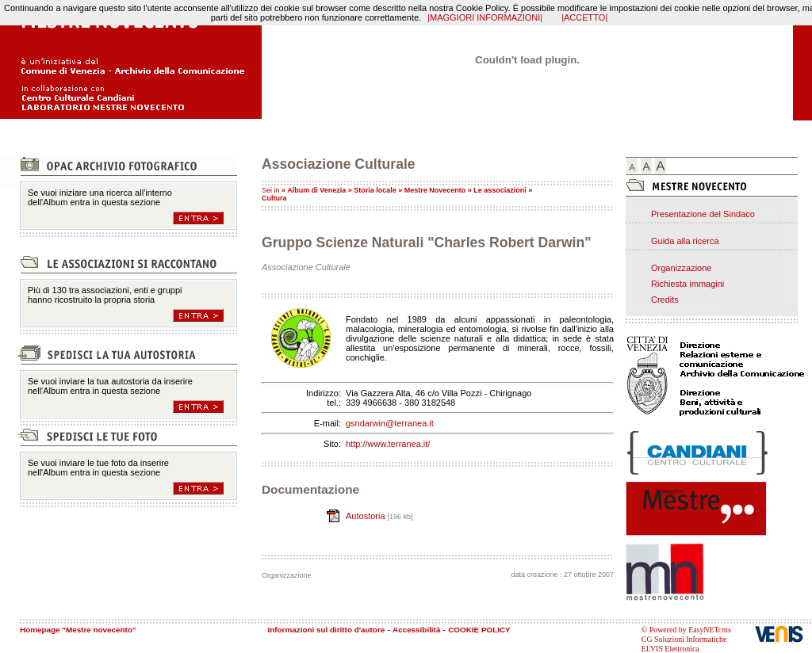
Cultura (274, 198)
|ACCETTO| (584, 17)
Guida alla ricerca (685, 241)
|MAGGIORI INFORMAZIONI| (485, 17)
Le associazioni (500, 190)
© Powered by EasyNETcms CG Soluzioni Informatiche (686, 634)
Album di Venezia (316, 190)
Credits (665, 300)
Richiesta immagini (688, 284)
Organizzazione (681, 268)
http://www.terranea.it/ (388, 444)
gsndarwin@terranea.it (390, 423)
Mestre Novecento (435, 190)
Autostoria (367, 516)
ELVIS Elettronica (670, 649)
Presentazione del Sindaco (703, 214)
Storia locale (375, 190)
